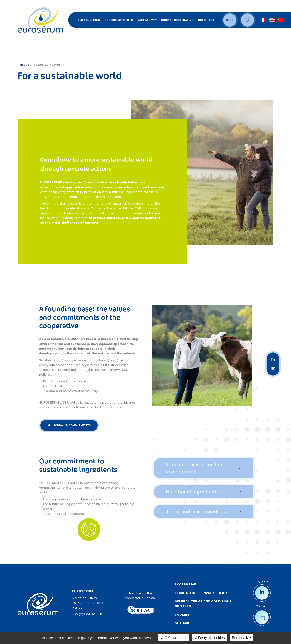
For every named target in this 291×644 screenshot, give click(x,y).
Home (21, 65)
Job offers (206, 20)
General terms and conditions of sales (203, 604)
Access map (186, 584)
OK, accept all (174, 638)
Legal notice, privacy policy (201, 593)
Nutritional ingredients (192, 492)
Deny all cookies (210, 638)
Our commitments (119, 20)
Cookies (182, 614)
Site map (183, 623)
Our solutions (89, 20)
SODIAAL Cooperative (177, 20)
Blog (230, 20)
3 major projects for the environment (194, 468)
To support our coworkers (196, 511)
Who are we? (147, 20)
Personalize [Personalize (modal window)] (241, 638)
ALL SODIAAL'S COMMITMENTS (69, 425)
